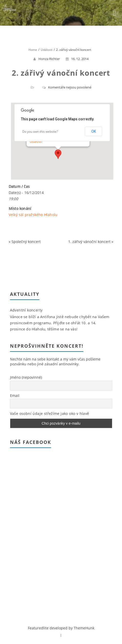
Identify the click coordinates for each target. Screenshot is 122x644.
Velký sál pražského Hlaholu (33, 215)
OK (94, 131)
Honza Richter (49, 59)
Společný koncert (26, 242)
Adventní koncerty (26, 310)
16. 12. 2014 (77, 59)
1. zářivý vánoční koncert (89, 242)
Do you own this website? (40, 131)
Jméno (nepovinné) (26, 377)
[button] (58, 154)
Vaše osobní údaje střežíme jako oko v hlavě (50, 413)
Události (36, 141)
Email (15, 396)
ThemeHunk (84, 628)
